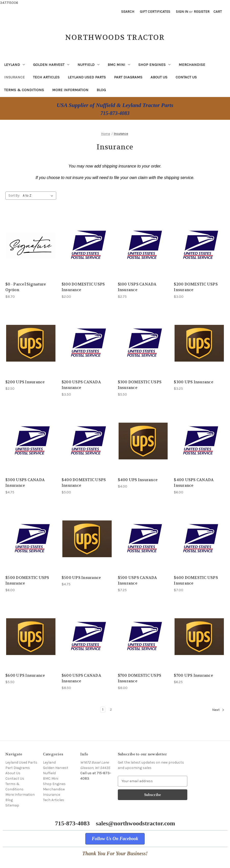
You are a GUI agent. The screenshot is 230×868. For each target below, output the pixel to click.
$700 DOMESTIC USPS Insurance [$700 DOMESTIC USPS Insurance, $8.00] (140, 678)
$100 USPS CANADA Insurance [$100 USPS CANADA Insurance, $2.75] (137, 287)
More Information (70, 90)
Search (128, 12)
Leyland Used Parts (87, 77)
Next (218, 710)
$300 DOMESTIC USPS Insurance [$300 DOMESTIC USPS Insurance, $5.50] (140, 385)
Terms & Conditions (24, 90)
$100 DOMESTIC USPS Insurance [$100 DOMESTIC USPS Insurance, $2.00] (83, 287)
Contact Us (186, 77)
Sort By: (14, 195)
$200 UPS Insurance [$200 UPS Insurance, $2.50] (25, 382)
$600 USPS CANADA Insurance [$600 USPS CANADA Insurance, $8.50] (81, 678)
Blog (101, 90)
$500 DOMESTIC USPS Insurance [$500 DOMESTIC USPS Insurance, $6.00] (27, 581)
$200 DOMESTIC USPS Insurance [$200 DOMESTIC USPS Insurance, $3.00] (196, 287)
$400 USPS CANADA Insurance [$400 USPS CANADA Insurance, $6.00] (194, 483)
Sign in (182, 12)
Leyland (14, 65)
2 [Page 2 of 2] (111, 710)
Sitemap (12, 805)
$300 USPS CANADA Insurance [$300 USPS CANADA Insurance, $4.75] (25, 483)
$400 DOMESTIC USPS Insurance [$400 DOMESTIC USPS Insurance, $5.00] (84, 483)
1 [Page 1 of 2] (103, 710)
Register (202, 12)
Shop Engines (154, 65)
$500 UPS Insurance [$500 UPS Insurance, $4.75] (81, 578)
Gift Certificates (155, 12)
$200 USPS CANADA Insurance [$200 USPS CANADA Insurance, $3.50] (81, 385)
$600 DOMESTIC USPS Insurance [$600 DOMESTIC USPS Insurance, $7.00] (196, 581)
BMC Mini (119, 65)
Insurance (14, 77)
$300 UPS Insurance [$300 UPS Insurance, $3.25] (194, 382)
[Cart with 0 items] (218, 12)
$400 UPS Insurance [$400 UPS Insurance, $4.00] (138, 480)
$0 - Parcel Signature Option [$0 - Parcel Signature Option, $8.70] (26, 287)
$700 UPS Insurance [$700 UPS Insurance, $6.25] (193, 675)
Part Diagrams (128, 77)
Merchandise (192, 65)
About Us (159, 77)
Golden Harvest (51, 65)
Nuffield (88, 65)
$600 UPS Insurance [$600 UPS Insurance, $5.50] (25, 675)
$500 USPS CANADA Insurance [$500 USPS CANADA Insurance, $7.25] (137, 581)
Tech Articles (46, 77)
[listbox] (39, 196)
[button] (115, 839)
